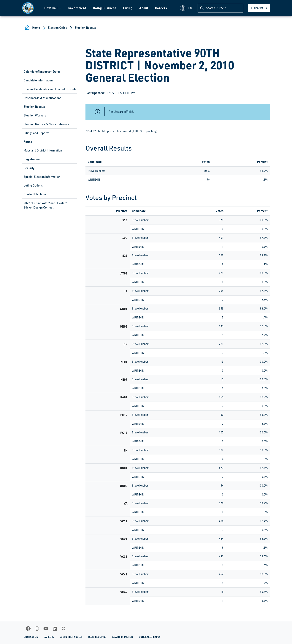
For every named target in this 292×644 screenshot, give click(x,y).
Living (128, 8)
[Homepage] (28, 8)
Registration (32, 159)
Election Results (85, 28)
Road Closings (97, 637)
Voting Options (33, 185)
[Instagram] (37, 629)
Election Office (58, 28)
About (144, 8)
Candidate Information (38, 80)
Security (29, 168)
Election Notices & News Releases (46, 124)
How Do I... (53, 8)
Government (77, 8)
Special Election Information (42, 177)
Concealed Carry (150, 637)
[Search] (220, 8)
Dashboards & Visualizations (42, 98)
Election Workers (35, 115)
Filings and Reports (36, 133)
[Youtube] (46, 629)
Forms (28, 142)
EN (186, 8)
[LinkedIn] (55, 629)
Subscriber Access (71, 637)
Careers (161, 8)
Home (36, 28)
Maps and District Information (43, 150)
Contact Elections (35, 194)
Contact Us (260, 8)
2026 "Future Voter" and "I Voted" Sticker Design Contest (46, 205)
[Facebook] (28, 629)
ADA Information (123, 637)
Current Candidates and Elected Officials (50, 89)
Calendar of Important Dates (42, 72)
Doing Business (105, 8)
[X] (64, 629)
